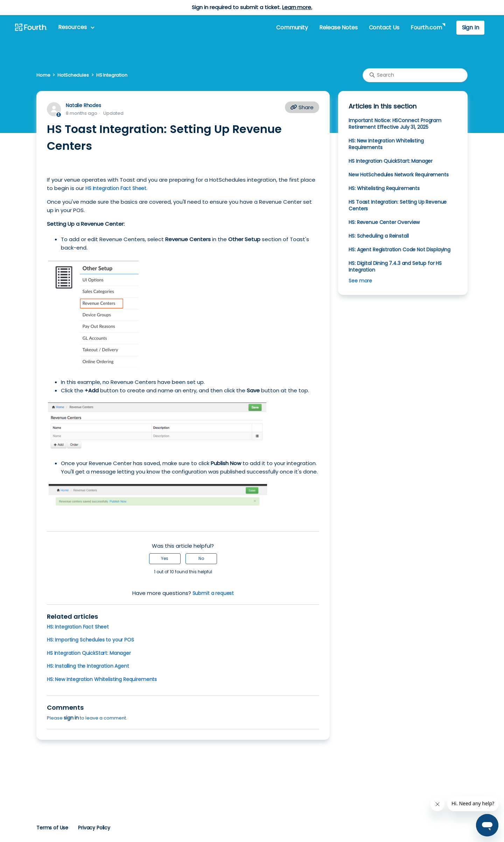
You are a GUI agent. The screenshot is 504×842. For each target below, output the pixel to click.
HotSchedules (73, 75)
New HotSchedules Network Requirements (398, 175)
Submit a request (213, 593)
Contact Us (384, 27)
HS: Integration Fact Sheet (78, 627)
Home (43, 75)
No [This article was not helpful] (201, 558)
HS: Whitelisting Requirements (384, 188)
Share (302, 107)
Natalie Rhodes (83, 105)
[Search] (415, 75)
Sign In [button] (471, 27)
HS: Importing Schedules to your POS (90, 640)
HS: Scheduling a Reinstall (379, 236)
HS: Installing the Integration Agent (88, 666)
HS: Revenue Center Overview (384, 222)
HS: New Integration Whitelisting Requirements (102, 679)
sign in (71, 718)
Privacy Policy (94, 828)
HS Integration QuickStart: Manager (89, 653)
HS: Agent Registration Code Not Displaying (400, 250)
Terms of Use (52, 828)
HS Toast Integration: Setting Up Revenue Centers (398, 205)
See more (360, 281)
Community (292, 27)
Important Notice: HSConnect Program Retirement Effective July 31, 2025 (395, 124)
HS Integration (112, 75)
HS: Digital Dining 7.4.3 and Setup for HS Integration (395, 266)
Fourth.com (426, 27)
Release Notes (338, 27)
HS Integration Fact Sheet (116, 188)
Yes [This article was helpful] (165, 558)
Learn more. (297, 7)
